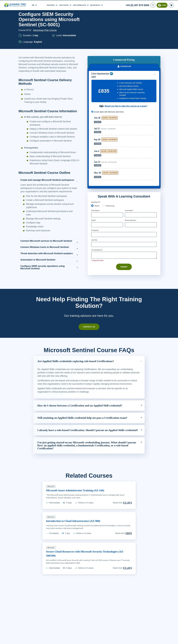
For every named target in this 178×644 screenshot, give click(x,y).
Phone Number (131, 193)
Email (94, 193)
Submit (124, 240)
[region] (125, 121)
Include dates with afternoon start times (109, 84)
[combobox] (128, 197)
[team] (104, 178)
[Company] (124, 207)
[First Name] (107, 188)
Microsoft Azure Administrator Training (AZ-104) (78, 521)
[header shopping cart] (171, 5)
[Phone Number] (141, 197)
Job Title (94, 213)
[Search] (153, 5)
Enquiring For (96, 175)
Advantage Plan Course (46, 40)
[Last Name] (141, 188)
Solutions (65, 5)
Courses (32, 18)
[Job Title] (124, 217)
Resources (98, 5)
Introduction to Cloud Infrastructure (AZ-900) (76, 552)
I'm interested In (97, 223)
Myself (97, 178)
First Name (96, 183)
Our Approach (82, 5)
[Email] (107, 197)
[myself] (92, 178)
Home (22, 18)
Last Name (129, 183)
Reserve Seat (145, 92)
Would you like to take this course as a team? (126, 78)
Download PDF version (148, 18)
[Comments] (124, 228)
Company (95, 203)
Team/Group (111, 178)
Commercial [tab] (124, 38)
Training (51, 5)
